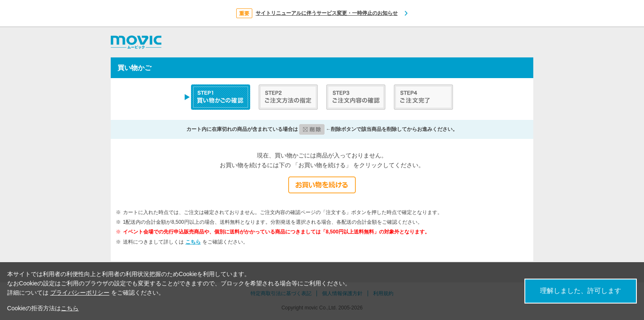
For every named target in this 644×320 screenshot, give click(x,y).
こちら (193, 242)
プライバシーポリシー (80, 293)
